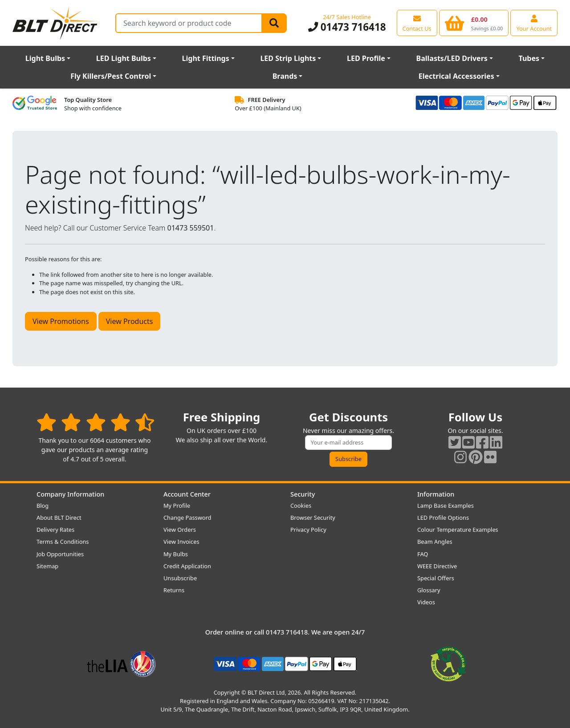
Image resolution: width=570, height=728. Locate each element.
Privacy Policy (308, 530)
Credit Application (187, 566)
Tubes (529, 58)
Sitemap (47, 566)
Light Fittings (206, 58)
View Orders (180, 530)
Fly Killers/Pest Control (111, 76)
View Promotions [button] (61, 321)
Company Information (70, 494)
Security (303, 494)
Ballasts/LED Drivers (452, 58)
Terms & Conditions (63, 542)
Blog (43, 506)
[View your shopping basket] (474, 23)
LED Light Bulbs (124, 58)
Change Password (187, 518)
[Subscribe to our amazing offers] (349, 443)
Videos (426, 602)
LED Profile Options (443, 518)
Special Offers (436, 578)
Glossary (429, 590)
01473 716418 (347, 27)
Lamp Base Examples (446, 506)
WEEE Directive (437, 566)
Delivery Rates (55, 530)
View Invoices (181, 542)
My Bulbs (176, 554)
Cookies (301, 506)
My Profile (177, 506)
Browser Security (313, 518)
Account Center (187, 494)
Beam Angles (435, 542)
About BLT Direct (59, 518)
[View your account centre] (534, 23)
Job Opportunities (60, 554)
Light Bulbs (45, 58)
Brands (285, 76)
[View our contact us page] (417, 23)
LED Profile (366, 58)
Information (436, 494)
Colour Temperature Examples (458, 530)
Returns (174, 590)
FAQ (423, 554)
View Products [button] (130, 321)
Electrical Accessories (456, 76)
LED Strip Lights (288, 58)
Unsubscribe (180, 578)
